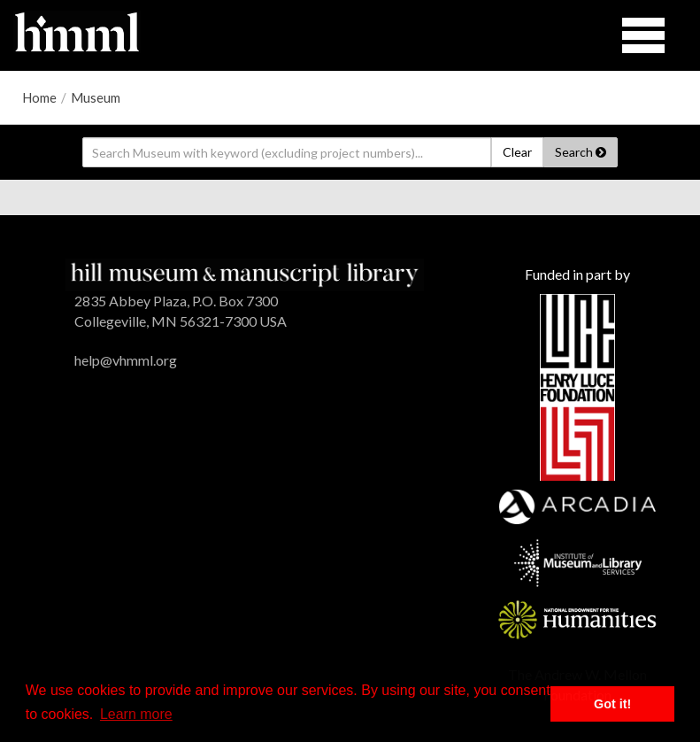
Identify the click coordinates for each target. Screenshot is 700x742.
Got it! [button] (612, 704)
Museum (96, 97)
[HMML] (245, 273)
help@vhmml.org (126, 360)
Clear (517, 152)
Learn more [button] (136, 714)
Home (39, 97)
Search (581, 152)
